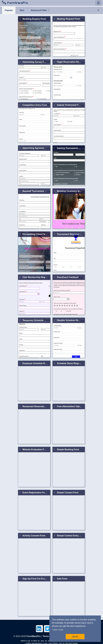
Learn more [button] (58, 630)
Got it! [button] (75, 637)
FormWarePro (33, 636)
